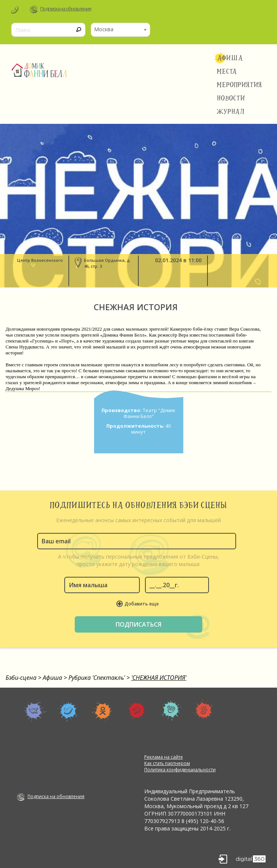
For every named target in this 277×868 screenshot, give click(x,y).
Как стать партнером (167, 763)
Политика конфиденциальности (180, 770)
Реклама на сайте (164, 757)
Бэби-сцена (21, 678)
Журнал (231, 112)
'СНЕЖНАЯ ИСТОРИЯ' (159, 678)
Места (227, 71)
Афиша (230, 58)
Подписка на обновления (66, 9)
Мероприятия (239, 85)
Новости (231, 98)
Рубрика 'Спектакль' (97, 678)
